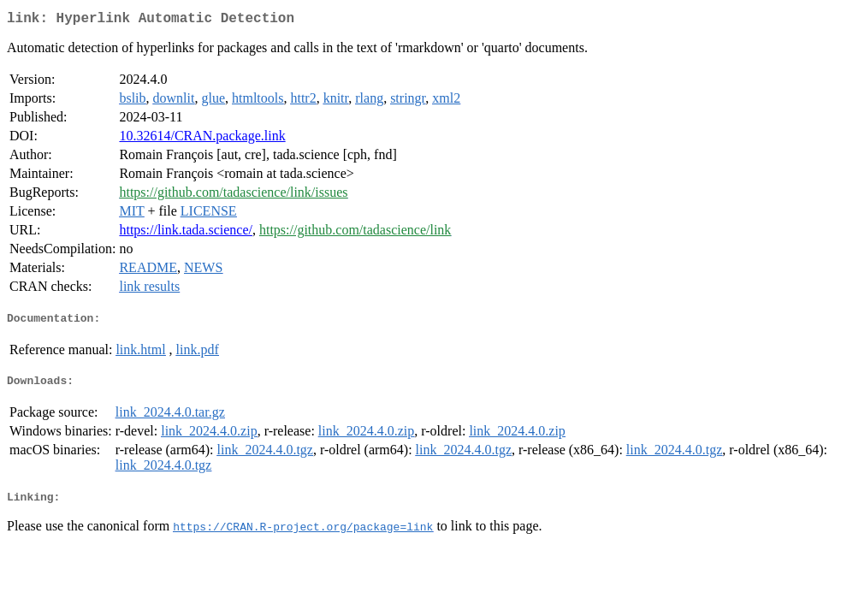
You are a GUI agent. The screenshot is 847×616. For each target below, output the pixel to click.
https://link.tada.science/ (186, 233)
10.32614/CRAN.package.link (202, 139)
